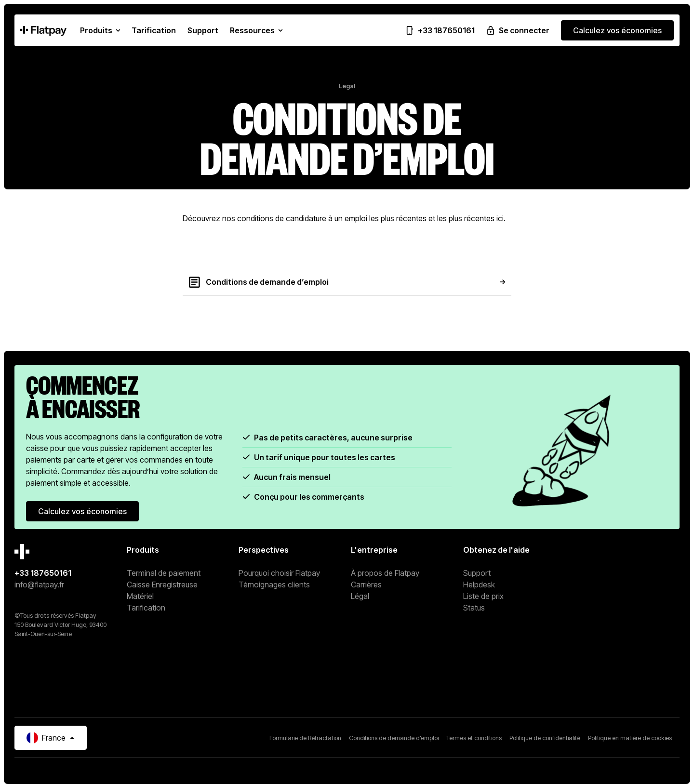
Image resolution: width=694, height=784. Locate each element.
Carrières (366, 585)
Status (474, 608)
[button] (100, 30)
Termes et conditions (474, 738)
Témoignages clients (274, 585)
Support (477, 573)
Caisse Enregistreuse (162, 585)
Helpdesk (479, 585)
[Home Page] (43, 30)
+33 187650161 (43, 573)
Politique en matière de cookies (630, 738)
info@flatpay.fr (39, 585)
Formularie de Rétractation (305, 738)
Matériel (140, 596)
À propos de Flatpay (385, 573)
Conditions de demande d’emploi (394, 738)
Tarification (146, 608)
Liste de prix (483, 596)
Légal (360, 596)
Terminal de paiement (164, 573)
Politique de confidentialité (545, 738)
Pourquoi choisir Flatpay (279, 573)
